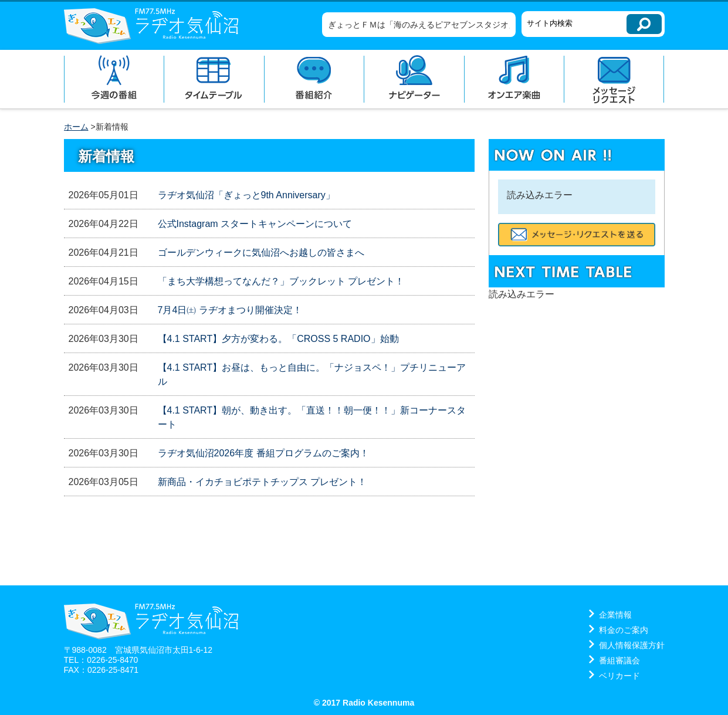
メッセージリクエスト (614, 79)
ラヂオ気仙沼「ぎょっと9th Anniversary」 (246, 195)
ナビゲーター (414, 79)
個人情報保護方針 (632, 645)
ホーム (76, 127)
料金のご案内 (624, 630)
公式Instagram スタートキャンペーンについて (255, 224)
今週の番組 (114, 79)
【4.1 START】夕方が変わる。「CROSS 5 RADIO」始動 (278, 339)
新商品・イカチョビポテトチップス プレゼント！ (262, 482)
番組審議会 (619, 660)
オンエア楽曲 (514, 79)
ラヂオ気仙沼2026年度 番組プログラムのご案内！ (263, 453)
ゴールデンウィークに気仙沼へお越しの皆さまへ (261, 253)
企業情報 (615, 615)
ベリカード (619, 676)
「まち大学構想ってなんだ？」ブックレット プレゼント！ (281, 281)
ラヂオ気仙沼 (151, 26)
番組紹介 (314, 79)
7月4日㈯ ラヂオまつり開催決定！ (230, 310)
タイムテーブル (214, 79)
